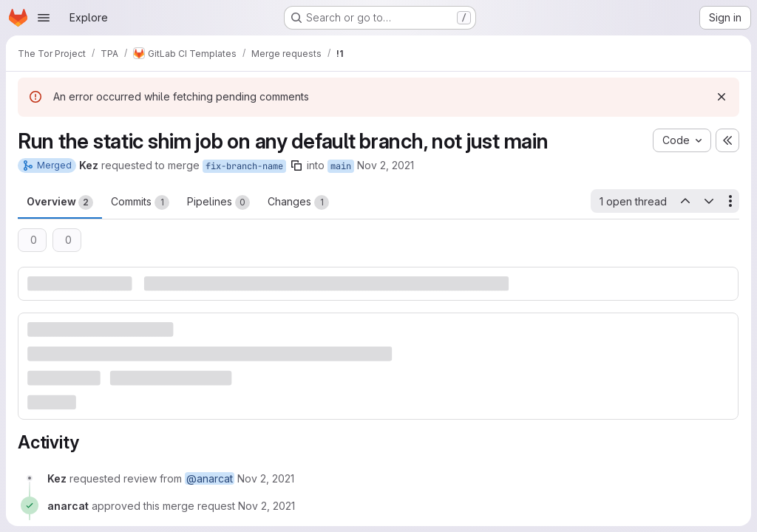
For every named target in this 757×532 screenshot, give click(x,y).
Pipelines (218, 202)
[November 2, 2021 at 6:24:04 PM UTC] (266, 478)
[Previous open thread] (685, 201)
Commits (140, 202)
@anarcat (210, 478)
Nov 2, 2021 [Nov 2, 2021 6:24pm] (386, 165)
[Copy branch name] (296, 166)
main (341, 166)
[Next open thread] (709, 201)
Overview (60, 202)
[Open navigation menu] (44, 18)
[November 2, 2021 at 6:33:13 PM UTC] (267, 506)
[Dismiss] (722, 97)
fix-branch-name (244, 166)
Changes (298, 202)
